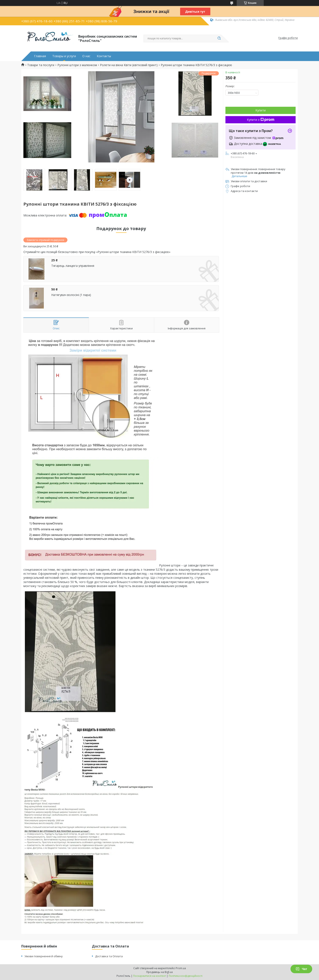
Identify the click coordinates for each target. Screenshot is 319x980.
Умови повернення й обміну (44, 956)
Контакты (104, 56)
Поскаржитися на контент (150, 976)
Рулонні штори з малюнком (77, 65)
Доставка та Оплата (109, 956)
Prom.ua (181, 968)
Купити (261, 110)
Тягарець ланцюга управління (73, 266)
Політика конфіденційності (186, 976)
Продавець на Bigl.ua (159, 972)
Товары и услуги (64, 56)
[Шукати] (219, 38)
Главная (40, 56)
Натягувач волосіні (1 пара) (71, 295)
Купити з (261, 120)
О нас (86, 56)
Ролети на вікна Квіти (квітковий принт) (129, 65)
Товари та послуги (41, 65)
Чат (301, 969)
